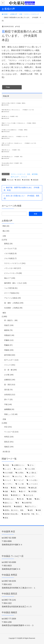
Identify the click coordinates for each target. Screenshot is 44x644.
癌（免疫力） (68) (11, 320)
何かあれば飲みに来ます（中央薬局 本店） (12, 163)
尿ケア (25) (8, 399)
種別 (4, 313)
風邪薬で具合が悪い (12, 514)
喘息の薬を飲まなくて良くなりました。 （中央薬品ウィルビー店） (18, 110)
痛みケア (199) (10, 278)
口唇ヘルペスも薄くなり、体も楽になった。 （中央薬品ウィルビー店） (19, 143)
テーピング (20, 480)
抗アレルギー (15, 177)
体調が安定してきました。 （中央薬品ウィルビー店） (15, 137)
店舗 (4, 419)
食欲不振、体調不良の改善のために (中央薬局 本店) (21, 189)
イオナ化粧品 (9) (10, 253)
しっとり (8, 469)
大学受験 (34, 491)
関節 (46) (6, 226)
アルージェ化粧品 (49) (12, 298)
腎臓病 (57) (8, 345)
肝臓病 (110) (9, 340)
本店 (29, 174)
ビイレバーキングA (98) (13, 273)
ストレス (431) (10, 365)
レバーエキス (33, 484)
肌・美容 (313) (10, 385)
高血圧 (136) (9, 325)
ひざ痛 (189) (9, 375)
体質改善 (36, 180)
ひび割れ (21, 473)
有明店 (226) (9, 437)
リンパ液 (21, 484)
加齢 (6, 491)
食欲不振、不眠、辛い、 (32, 514)
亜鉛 (14, 488)
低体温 (23, 488)
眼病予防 (8, 506)
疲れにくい (9, 503)
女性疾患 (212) (10, 395)
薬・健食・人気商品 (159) (14, 303)
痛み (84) (6, 231)
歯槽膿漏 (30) (9, 409)
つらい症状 (31, 469)
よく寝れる (32, 473)
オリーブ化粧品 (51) (12, 293)
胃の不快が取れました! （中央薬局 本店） (12, 157)
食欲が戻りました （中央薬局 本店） (11, 150)
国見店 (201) (9, 442)
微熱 (6, 495)
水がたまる (29, 495)
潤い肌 (21, 499)
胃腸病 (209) (9, 350)
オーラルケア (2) (10, 249)
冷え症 (11, 180)
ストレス (24, 177)
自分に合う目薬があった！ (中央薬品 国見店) (21, 197)
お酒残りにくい (19, 465)
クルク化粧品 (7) (10, 258)
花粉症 (19, 180)
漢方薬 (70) (8, 390)
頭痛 (39, 510)
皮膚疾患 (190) (10, 380)
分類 (4, 236)
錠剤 (31, 510)
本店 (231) (8, 427)
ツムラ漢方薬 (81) (11, 288)
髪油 (6, 518)
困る (14, 491)
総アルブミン (32, 506)
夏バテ (23, 491)
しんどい (19, 469)
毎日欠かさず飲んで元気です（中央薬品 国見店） (14, 103)
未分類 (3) (6, 452)
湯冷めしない (10, 499)
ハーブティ (9, 484)
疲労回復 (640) (10, 355)
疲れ (38, 499)
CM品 (7, 465)
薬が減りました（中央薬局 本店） (10, 116)
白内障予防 (28, 503)
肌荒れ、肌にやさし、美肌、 (15, 510)
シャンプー (31, 476)
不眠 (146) (8, 404)
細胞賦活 (19, 506)
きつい (32, 465)
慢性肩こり (17, 495)
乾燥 (6, 488)
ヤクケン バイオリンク (18, 174)
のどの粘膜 (9, 473)
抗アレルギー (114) (11, 360)
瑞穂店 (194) (9, 447)
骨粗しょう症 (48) (11, 414)
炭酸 (30, 499)
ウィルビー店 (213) (11, 432)
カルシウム (18, 476)
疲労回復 (35, 174)
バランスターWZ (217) (13, 268)
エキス (7, 476)
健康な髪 (34, 488)
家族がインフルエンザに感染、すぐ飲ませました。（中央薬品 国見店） (19, 123)
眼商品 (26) (8, 244)
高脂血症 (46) (9, 335)
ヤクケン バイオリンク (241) (15, 263)
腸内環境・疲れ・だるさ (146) (15, 283)
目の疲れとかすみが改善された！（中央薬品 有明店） (15, 130)
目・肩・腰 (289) (11, 370)
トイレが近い (33, 480)
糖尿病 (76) (8, 330)
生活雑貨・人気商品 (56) (13, 308)
